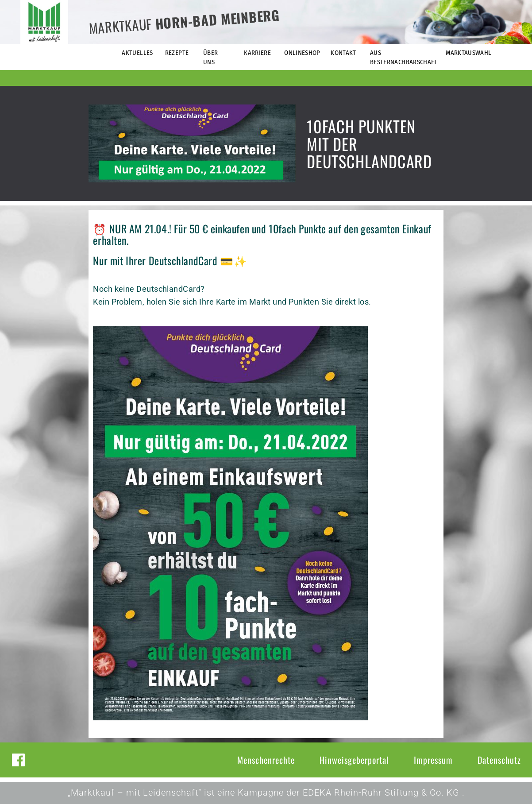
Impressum (433, 760)
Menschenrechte (266, 760)
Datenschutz (499, 760)
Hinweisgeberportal (354, 760)
